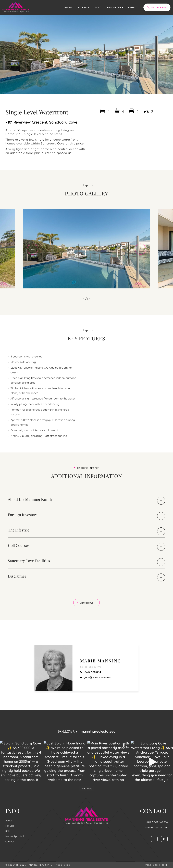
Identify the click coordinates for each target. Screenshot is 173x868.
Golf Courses (19, 545)
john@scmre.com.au (95, 677)
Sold (8, 831)
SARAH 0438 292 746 (156, 827)
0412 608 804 (157, 7)
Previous (33, 249)
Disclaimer (17, 576)
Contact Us (85, 603)
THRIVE (163, 865)
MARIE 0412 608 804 (157, 822)
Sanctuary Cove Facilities (29, 561)
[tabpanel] (86, 249)
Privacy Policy (61, 865)
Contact (10, 842)
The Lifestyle (19, 530)
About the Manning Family (30, 499)
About (9, 821)
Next (140, 249)
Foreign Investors (23, 515)
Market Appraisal (15, 836)
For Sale (10, 826)
